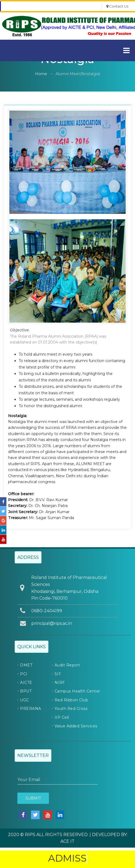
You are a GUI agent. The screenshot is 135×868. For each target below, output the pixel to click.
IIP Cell (62, 717)
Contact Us (117, 6)
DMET (26, 665)
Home (41, 74)
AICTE (26, 683)
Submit (33, 798)
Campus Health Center (77, 691)
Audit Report (67, 665)
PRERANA (31, 709)
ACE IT (67, 841)
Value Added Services (76, 726)
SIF (58, 674)
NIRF (60, 683)
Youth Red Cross (71, 709)
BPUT (26, 691)
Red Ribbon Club (71, 700)
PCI (24, 674)
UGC (25, 700)
